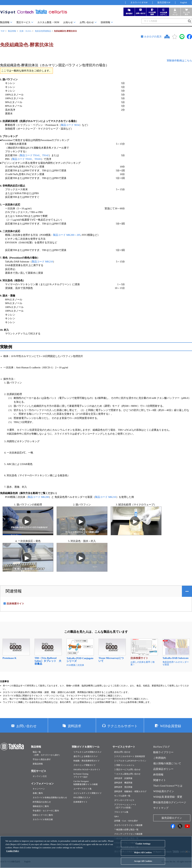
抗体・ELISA (25, 31)
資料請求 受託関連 (123, 787)
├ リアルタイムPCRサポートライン (130, 761)
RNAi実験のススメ (82, 798)
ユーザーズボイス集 (83, 789)
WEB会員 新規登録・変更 (168, 797)
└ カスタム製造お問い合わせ (127, 774)
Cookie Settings (143, 846)
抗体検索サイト (81, 802)
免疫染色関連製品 (43, 31)
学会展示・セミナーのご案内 (46, 811)
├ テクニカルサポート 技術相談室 (130, 756)
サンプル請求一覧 (122, 796)
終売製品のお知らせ (42, 802)
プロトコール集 (121, 812)
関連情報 (14, 591)
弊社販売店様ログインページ (170, 802)
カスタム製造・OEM (48, 22)
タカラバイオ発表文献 (43, 819)
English (184, 2)
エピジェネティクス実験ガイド (88, 793)
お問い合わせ (87, 22)
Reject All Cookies (143, 855)
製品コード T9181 (22, 159)
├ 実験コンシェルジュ (124, 765)
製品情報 (5, 22)
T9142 (45, 155)
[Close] (187, 855)
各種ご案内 (38, 793)
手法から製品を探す (42, 759)
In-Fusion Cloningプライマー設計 (81, 775)
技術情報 (105, 22)
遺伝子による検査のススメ (86, 756)
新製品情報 (38, 764)
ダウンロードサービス (124, 800)
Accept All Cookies (143, 864)
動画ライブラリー (163, 752)
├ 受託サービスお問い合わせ (127, 770)
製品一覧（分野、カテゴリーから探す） (47, 753)
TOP (3, 31)
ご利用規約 (160, 758)
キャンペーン (39, 789)
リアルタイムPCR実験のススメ (87, 752)
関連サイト (160, 780)
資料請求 (74, 726)
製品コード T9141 (30, 155)
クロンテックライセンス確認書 (128, 834)
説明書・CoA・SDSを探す (126, 821)
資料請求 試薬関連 (123, 778)
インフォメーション (42, 784)
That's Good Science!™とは (168, 786)
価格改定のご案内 (41, 806)
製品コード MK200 (38, 497)
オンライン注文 (40, 776)
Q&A (116, 816)
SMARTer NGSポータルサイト (87, 770)
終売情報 (158, 775)
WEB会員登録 (170, 726)
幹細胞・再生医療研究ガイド (87, 761)
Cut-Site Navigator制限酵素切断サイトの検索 (86, 783)
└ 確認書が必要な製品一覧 (126, 830)
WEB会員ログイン (164, 791)
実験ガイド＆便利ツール (86, 747)
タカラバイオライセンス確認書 (128, 825)
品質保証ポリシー (163, 769)
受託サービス (23, 22)
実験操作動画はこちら (179, 61)
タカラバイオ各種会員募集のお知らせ (50, 798)
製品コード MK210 (42, 262)
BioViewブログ (162, 747)
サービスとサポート (124, 747)
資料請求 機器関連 (123, 783)
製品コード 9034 (70, 125)
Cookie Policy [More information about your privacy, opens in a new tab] (13, 854)
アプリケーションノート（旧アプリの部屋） (125, 806)
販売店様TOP (164, 2)
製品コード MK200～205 (67, 235)
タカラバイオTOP (139, 2)
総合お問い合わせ (122, 752)
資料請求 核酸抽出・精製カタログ (130, 791)
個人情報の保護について (167, 763)
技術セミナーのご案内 (43, 815)
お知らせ (68, 22)
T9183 (38, 159)
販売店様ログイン (172, 818)
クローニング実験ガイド (85, 765)
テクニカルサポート (122, 726)
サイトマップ (161, 808)
